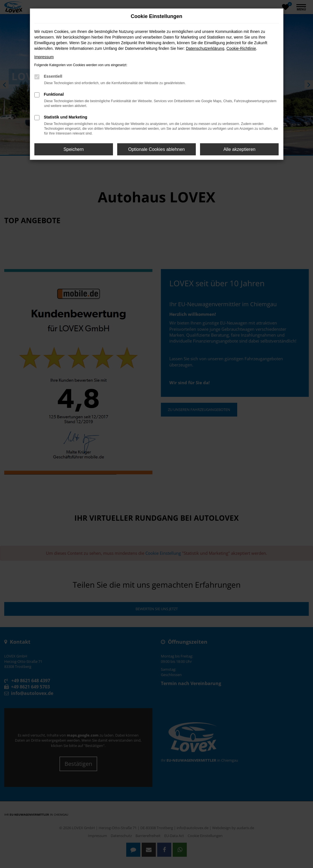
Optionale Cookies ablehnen (156, 149)
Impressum (44, 57)
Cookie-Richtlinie (241, 48)
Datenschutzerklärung (205, 48)
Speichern (74, 149)
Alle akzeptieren (239, 149)
